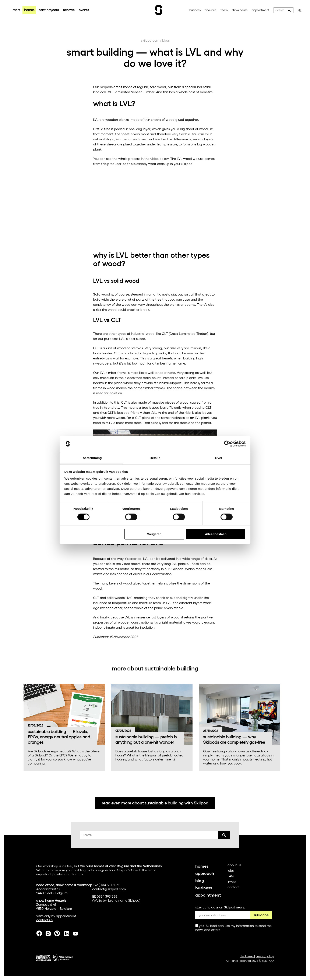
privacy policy (265, 956)
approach (205, 873)
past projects (49, 10)
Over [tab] (219, 458)
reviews (69, 10)
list (150, 870)
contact (234, 887)
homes (29, 10)
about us (211, 10)
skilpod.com (150, 40)
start (16, 10)
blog (166, 40)
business (195, 10)
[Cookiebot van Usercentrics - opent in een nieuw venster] (227, 444)
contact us (75, 874)
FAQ (231, 876)
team (224, 10)
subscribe (261, 915)
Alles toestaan (216, 534)
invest (232, 881)
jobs (231, 870)
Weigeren (154, 534)
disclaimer (247, 956)
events (84, 10)
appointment (261, 10)
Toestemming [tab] (91, 458)
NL (300, 10)
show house (240, 10)
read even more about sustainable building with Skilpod (155, 803)
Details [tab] (155, 458)
